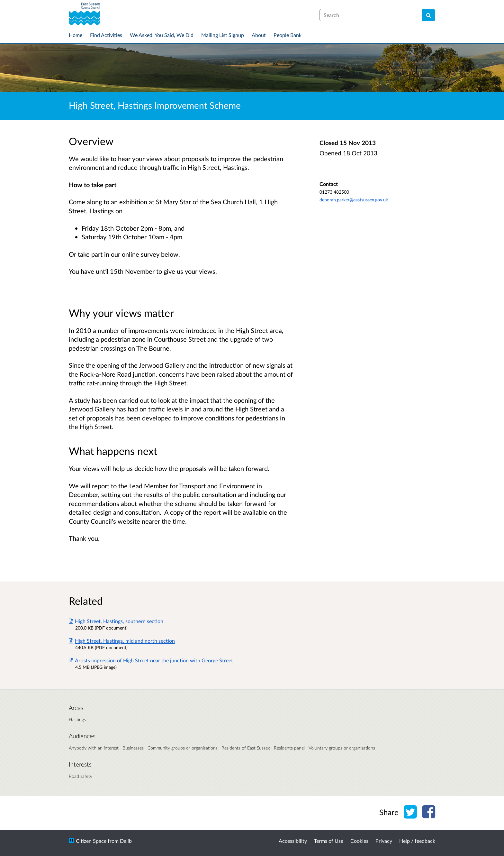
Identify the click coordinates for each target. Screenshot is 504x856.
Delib (126, 841)
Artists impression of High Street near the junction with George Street (151, 660)
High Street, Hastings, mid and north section (122, 641)
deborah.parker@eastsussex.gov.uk (354, 200)
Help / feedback (417, 841)
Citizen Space (91, 841)
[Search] (429, 15)
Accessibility (293, 841)
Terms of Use (329, 841)
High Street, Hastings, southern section (116, 621)
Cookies (359, 841)
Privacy (384, 841)
